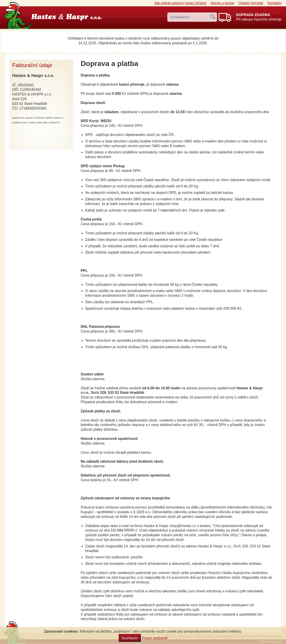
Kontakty (275, 3)
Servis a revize (222, 3)
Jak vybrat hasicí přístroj (180, 3)
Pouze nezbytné (155, 638)
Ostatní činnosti (251, 3)
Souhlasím (130, 638)
